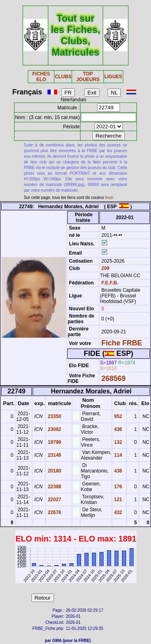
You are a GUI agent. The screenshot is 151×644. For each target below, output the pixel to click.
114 (117, 455)
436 (117, 429)
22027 (54, 500)
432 (117, 512)
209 (104, 268)
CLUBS (63, 77)
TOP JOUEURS (88, 77)
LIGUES (113, 77)
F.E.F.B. (110, 283)
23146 (54, 455)
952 (117, 416)
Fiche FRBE (122, 343)
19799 (54, 442)
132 (117, 442)
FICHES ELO (41, 77)
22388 (54, 487)
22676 (54, 512)
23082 (54, 429)
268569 (114, 378)
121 (117, 500)
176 (117, 487)
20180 (54, 471)
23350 (54, 416)
